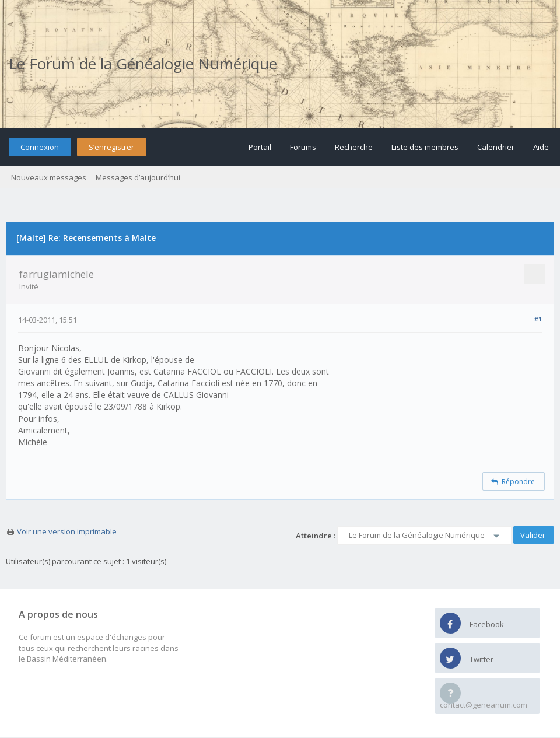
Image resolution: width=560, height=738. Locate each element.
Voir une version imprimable (67, 531)
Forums (303, 147)
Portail (260, 147)
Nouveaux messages (49, 177)
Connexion (40, 147)
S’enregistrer (111, 147)
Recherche (354, 147)
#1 (538, 319)
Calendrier (496, 147)
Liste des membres (425, 147)
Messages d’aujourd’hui (138, 177)
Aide (541, 147)
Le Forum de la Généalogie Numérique (143, 64)
